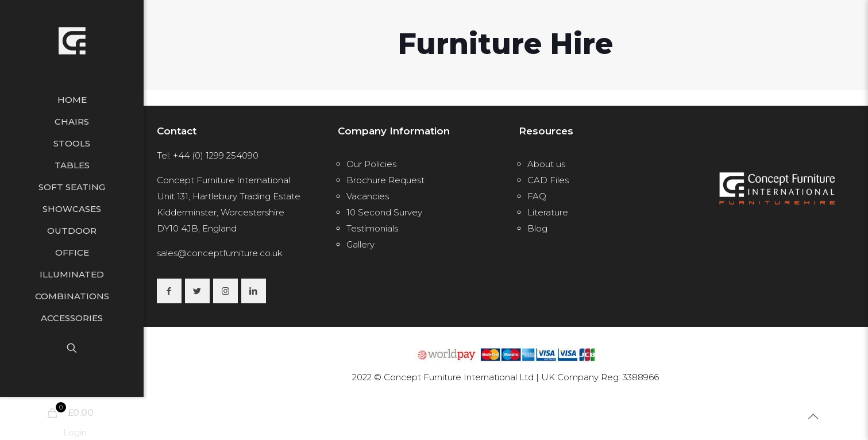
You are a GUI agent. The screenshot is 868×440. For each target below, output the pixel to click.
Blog (537, 228)
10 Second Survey (384, 212)
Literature (548, 212)
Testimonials (372, 228)
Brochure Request (385, 180)
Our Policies (371, 164)
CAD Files (548, 180)
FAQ (537, 196)
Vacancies (368, 196)
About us (546, 164)
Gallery (360, 244)
